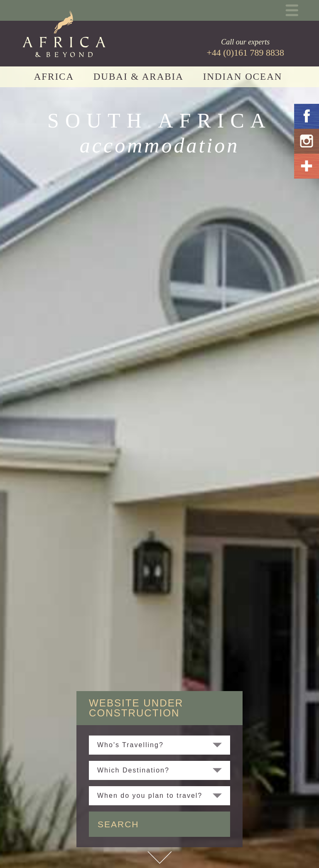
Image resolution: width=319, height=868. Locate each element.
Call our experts (245, 48)
